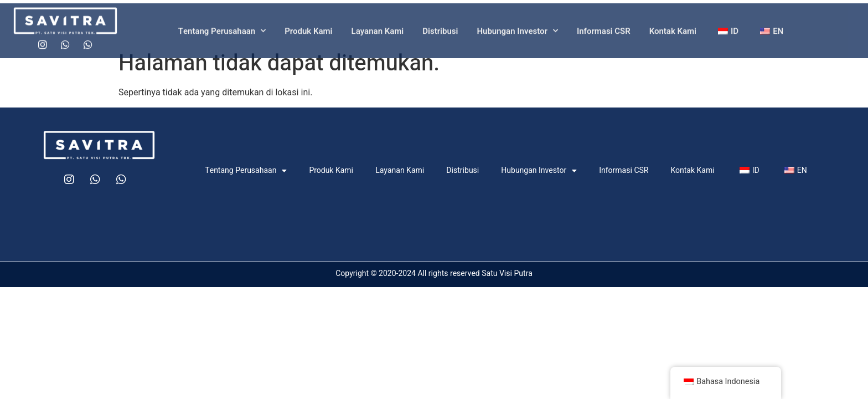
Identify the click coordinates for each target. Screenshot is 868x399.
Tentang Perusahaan (222, 35)
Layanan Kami (378, 35)
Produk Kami (308, 35)
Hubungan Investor (517, 35)
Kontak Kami (673, 35)
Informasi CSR (604, 35)
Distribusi (440, 35)
